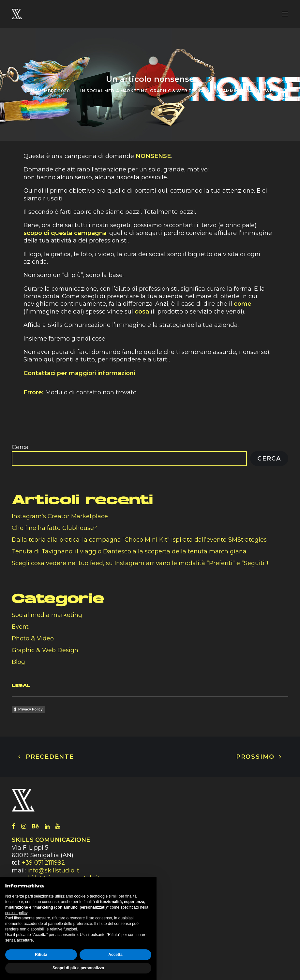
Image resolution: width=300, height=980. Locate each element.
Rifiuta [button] (41, 955)
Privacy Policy (30, 709)
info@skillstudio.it (53, 870)
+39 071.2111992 (44, 863)
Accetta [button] (115, 955)
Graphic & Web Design (178, 91)
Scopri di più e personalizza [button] (78, 968)
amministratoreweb (249, 91)
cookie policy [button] (16, 913)
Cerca (20, 447)
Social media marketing (117, 91)
